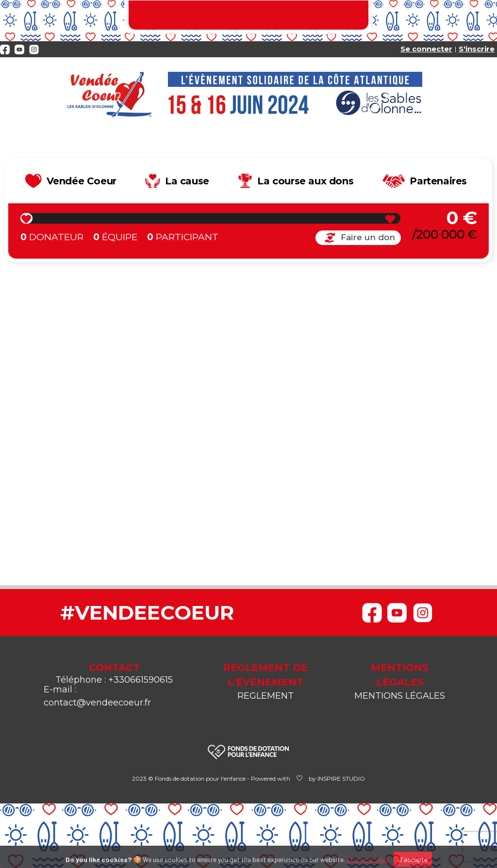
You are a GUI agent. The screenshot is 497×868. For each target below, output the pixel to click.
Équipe (115, 237)
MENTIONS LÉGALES (400, 696)
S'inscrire (477, 49)
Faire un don (358, 237)
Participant (183, 237)
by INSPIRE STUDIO (337, 778)
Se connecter (426, 49)
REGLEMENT (265, 696)
